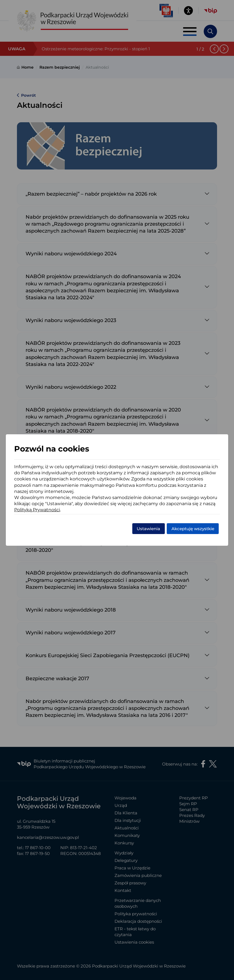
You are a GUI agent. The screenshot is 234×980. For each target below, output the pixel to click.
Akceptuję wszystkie (193, 529)
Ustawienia (148, 529)
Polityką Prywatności (37, 510)
